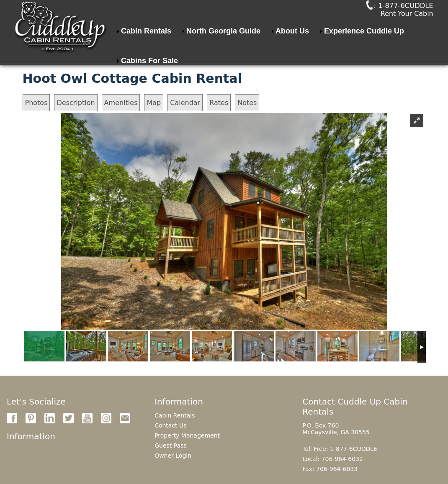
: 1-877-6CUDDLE (386, 16)
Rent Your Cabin (407, 24)
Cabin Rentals (146, 51)
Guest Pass (171, 446)
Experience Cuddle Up (364, 51)
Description (76, 103)
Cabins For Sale (149, 80)
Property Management (187, 435)
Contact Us (170, 425)
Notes (247, 103)
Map (154, 103)
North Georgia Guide (223, 51)
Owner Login (173, 456)
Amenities (121, 103)
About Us (292, 51)
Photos (36, 103)
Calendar (185, 103)
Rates (219, 103)
